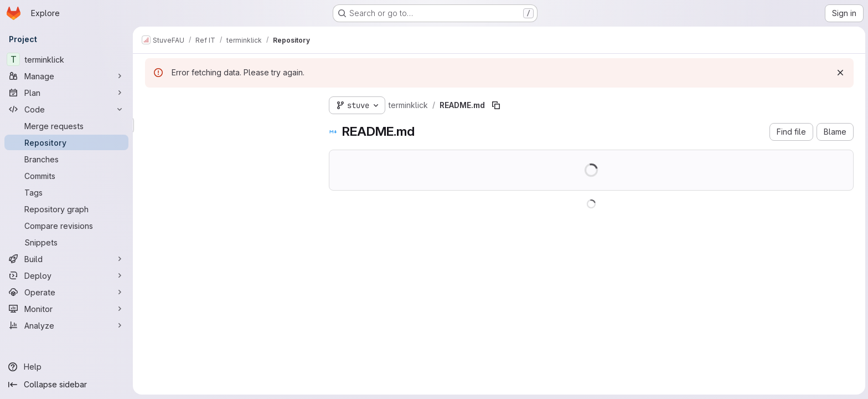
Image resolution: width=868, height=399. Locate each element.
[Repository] (66, 142)
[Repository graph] (66, 209)
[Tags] (66, 192)
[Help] (66, 367)
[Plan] (66, 93)
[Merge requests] (66, 126)
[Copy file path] (495, 105)
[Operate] (66, 292)
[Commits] (66, 176)
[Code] (66, 109)
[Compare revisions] (66, 226)
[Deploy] (66, 275)
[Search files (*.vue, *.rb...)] (227, 125)
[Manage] (66, 76)
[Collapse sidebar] (66, 385)
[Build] (66, 259)
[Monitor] (66, 309)
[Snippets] (66, 242)
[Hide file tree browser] (153, 103)
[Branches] (66, 159)
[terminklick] (66, 59)
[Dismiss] (839, 73)
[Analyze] (66, 325)
